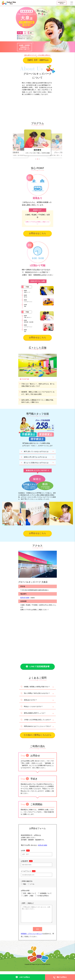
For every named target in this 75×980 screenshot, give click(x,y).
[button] (36, 159)
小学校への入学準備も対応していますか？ (38, 720)
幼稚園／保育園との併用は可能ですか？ (37, 687)
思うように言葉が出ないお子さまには (36, 463)
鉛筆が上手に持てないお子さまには (35, 457)
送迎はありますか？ (30, 700)
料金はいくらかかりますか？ (33, 706)
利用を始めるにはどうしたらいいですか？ (38, 726)
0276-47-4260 (25, 598)
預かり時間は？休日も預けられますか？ (37, 693)
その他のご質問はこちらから (37, 735)
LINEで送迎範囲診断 (37, 667)
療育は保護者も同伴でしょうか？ (35, 713)
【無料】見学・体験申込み (37, 60)
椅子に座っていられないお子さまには (36, 451)
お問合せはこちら (38, 233)
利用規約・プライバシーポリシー (32, 937)
